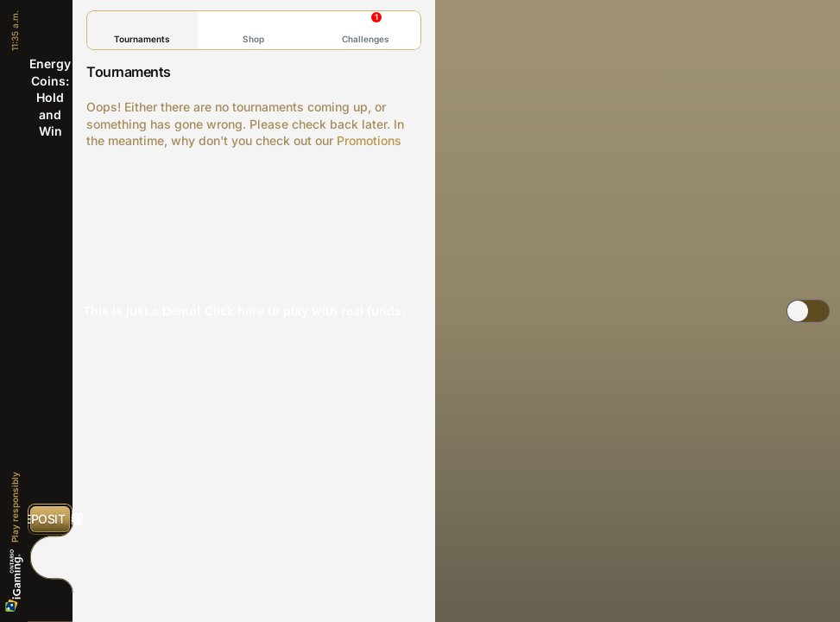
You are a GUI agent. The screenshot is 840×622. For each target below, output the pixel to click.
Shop (253, 30)
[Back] (50, 26)
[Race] (50, 557)
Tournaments (142, 30)
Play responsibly (15, 507)
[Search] (50, 595)
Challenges (366, 28)
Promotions (369, 140)
